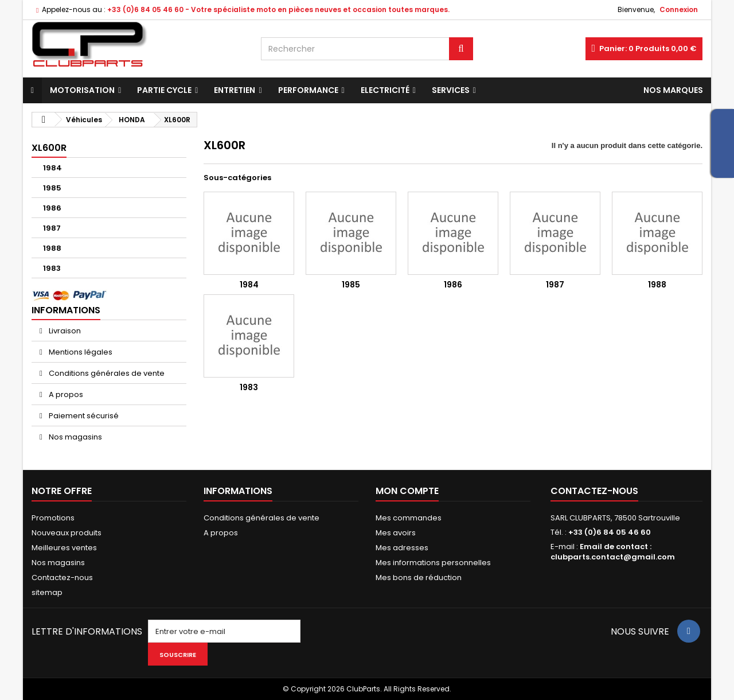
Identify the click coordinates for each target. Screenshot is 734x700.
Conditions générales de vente (106, 373)
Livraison (64, 331)
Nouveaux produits (67, 533)
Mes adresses (402, 548)
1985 (52, 188)
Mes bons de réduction (419, 577)
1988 (52, 248)
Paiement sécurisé (83, 416)
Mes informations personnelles (433, 563)
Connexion (679, 9)
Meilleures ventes (64, 548)
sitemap (47, 592)
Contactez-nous (62, 577)
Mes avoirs (396, 533)
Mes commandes (409, 518)
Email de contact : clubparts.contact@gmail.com (613, 552)
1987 (52, 228)
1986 (52, 208)
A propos (65, 394)
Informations (66, 310)
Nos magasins (75, 437)
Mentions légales (80, 352)
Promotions (53, 518)
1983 (52, 268)
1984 (52, 168)
